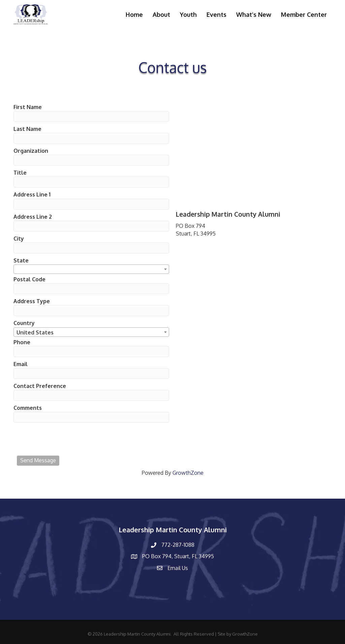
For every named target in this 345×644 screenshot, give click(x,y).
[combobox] (91, 269)
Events (216, 14)
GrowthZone (188, 473)
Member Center (304, 14)
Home (134, 14)
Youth (188, 14)
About (161, 14)
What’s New (254, 14)
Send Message (38, 460)
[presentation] (68, 439)
